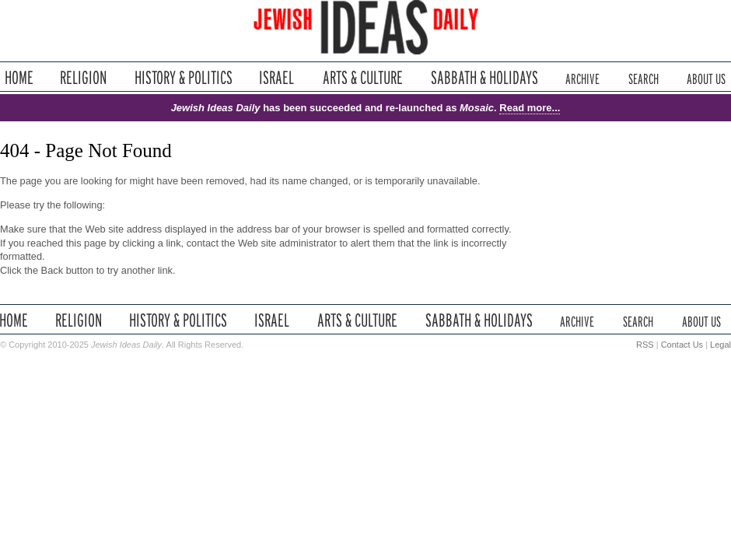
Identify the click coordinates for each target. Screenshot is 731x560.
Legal (721, 345)
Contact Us (682, 345)
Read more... (530, 108)
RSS (645, 345)
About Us (706, 77)
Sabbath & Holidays (484, 77)
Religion (84, 77)
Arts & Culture (362, 77)
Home (19, 77)
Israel (277, 77)
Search (644, 77)
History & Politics (184, 77)
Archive (582, 77)
